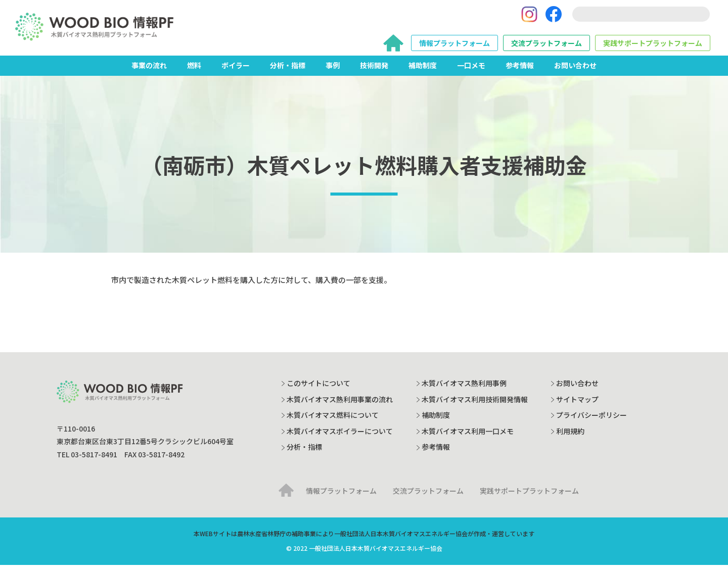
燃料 (194, 70)
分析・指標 (288, 70)
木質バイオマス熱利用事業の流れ (340, 404)
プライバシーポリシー (591, 420)
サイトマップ (577, 404)
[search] (641, 17)
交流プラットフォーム (547, 45)
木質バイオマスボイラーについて (340, 436)
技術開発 (374, 70)
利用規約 (570, 436)
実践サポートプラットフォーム (653, 45)
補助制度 (423, 70)
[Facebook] (554, 17)
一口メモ (471, 70)
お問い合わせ (575, 70)
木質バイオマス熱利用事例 (464, 388)
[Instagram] (529, 17)
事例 (333, 70)
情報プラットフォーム (454, 45)
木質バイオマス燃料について (333, 420)
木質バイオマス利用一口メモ (468, 436)
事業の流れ (149, 70)
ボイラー (236, 70)
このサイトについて (318, 388)
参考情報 (520, 70)
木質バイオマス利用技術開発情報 (475, 404)
